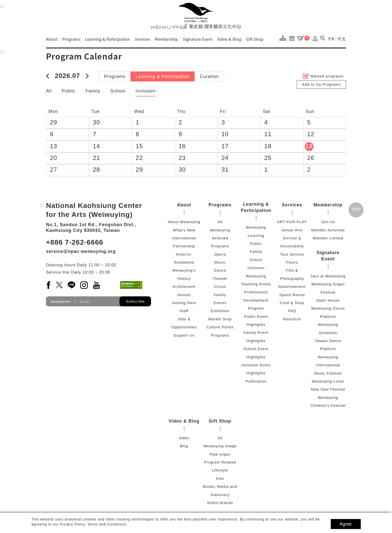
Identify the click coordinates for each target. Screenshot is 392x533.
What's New (184, 230)
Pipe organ (220, 454)
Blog (184, 446)
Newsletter (61, 301)
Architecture (184, 286)
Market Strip (220, 319)
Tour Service (292, 254)
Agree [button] (346, 524)
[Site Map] (284, 38)
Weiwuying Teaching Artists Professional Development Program (256, 292)
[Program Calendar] (293, 38)
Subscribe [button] (135, 301)
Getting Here (184, 303)
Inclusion (145, 91)
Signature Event (198, 39)
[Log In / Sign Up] (315, 40)
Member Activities (328, 230)
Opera (220, 254)
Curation (209, 76)
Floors (292, 262)
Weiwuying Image (220, 446)
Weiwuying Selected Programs (220, 238)
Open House (328, 300)
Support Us (184, 335)
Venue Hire (292, 230)
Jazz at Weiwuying (328, 276)
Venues (184, 295)
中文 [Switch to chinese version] (342, 39)
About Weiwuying (184, 222)
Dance (220, 270)
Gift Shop (255, 39)
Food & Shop (292, 303)
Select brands (220, 503)
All (49, 91)
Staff (184, 311)
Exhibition (220, 311)
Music (220, 262)
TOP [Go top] (356, 210)
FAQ (292, 311)
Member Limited (328, 238)
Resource (292, 319)
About (52, 39)
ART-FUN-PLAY (292, 222)
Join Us (328, 222)
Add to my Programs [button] (321, 84)
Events (220, 303)
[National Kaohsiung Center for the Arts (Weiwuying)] (196, 16)
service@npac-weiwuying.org (81, 251)
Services (142, 39)
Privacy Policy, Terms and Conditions (93, 524)
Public (69, 91)
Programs (71, 39)
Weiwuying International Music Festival (328, 365)
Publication (256, 381)
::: (2, 6)
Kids (220, 478)
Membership (166, 39)
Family (93, 91)
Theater (220, 278)
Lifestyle (220, 470)
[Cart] (304, 38)
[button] (323, 38)
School (118, 91)
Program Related (220, 462)
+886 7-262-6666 (75, 242)
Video (184, 438)
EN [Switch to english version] (331, 39)
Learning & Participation (107, 39)
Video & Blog (229, 39)
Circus (220, 286)
